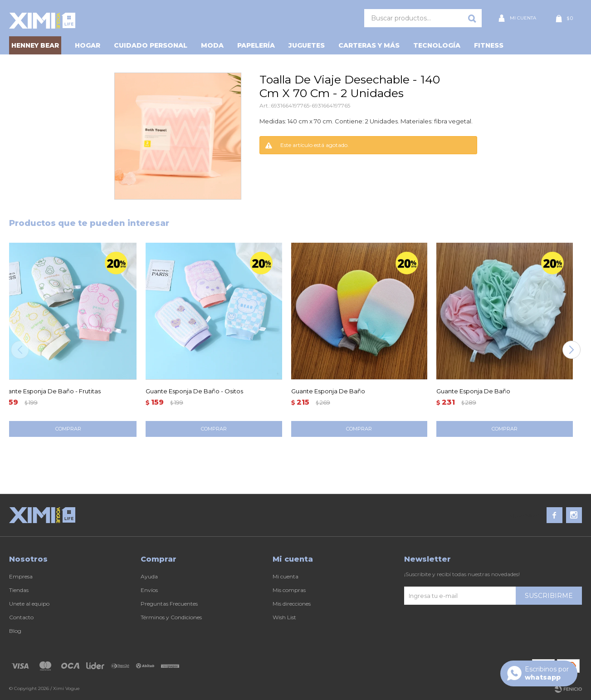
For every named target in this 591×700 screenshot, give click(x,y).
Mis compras (289, 590)
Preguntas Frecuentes (169, 604)
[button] (571, 350)
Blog (15, 631)
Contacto (21, 617)
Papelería (256, 45)
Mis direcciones (292, 604)
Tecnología (437, 45)
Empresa (21, 576)
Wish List (284, 617)
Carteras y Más (369, 45)
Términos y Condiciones (171, 617)
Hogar (88, 45)
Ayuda (149, 576)
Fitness (489, 45)
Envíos (149, 590)
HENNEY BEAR (35, 45)
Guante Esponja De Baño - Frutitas (50, 391)
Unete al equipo (29, 604)
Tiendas (19, 590)
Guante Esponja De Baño (328, 391)
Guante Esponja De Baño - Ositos (194, 391)
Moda (212, 45)
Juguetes (307, 45)
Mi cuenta (286, 576)
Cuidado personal (151, 45)
